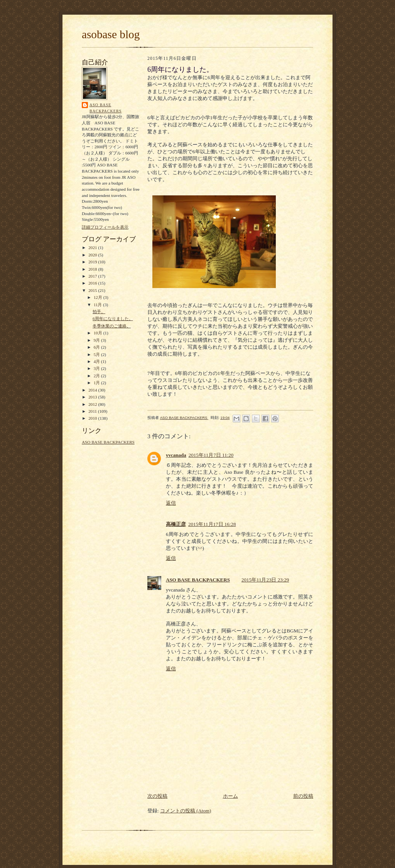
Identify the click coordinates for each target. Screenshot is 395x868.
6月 (97, 347)
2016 (93, 283)
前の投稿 (303, 796)
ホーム (230, 796)
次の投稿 (157, 796)
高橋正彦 (176, 524)
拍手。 (99, 312)
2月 (97, 376)
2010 (93, 418)
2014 (93, 390)
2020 (93, 255)
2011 (93, 411)
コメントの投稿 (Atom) (186, 811)
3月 (97, 368)
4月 (97, 361)
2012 (93, 404)
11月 (99, 305)
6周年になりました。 (113, 319)
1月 (97, 383)
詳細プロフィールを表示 (105, 227)
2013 (93, 397)
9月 (97, 340)
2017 (93, 276)
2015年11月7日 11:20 (211, 455)
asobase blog (111, 34)
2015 (93, 290)
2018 (93, 269)
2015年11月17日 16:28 (212, 524)
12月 (99, 297)
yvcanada (176, 455)
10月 (99, 333)
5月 (97, 354)
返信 (171, 503)
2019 (93, 262)
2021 (93, 248)
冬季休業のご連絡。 (112, 326)
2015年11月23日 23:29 (265, 580)
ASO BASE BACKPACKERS (106, 108)
